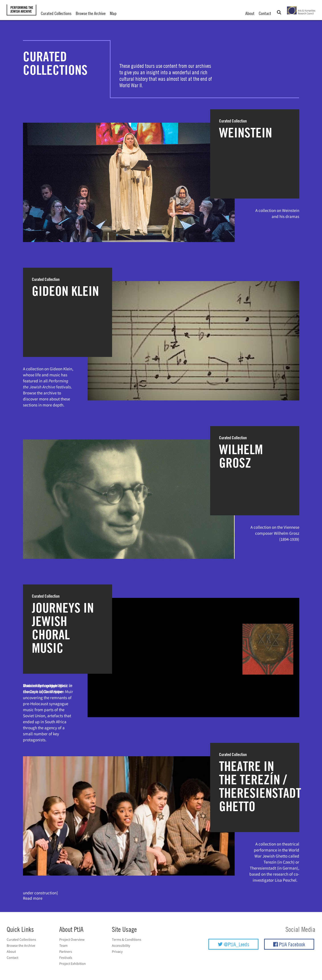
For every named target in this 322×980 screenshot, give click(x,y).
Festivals (66, 957)
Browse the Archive (91, 13)
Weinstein (246, 133)
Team (63, 945)
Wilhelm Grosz (241, 456)
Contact (265, 13)
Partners (66, 951)
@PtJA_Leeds (234, 944)
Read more (33, 898)
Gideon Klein (65, 291)
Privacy (117, 951)
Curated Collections (56, 13)
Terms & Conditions (127, 939)
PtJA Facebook (289, 944)
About (250, 13)
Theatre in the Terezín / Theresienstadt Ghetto (260, 786)
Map (113, 13)
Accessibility (121, 945)
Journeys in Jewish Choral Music (63, 628)
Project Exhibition (73, 963)
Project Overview (72, 939)
